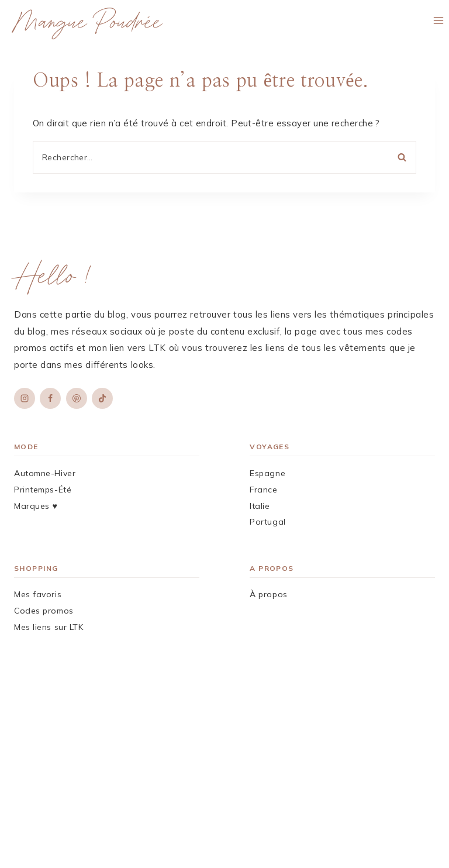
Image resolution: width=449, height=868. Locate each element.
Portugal (267, 522)
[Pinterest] (77, 398)
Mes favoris (38, 594)
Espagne (267, 473)
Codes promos (44, 611)
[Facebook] (50, 398)
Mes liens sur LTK (49, 627)
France (263, 490)
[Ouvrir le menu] (438, 20)
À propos (268, 594)
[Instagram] (25, 398)
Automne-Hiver (45, 473)
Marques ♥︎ (36, 506)
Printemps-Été (43, 490)
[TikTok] (102, 398)
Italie (260, 506)
